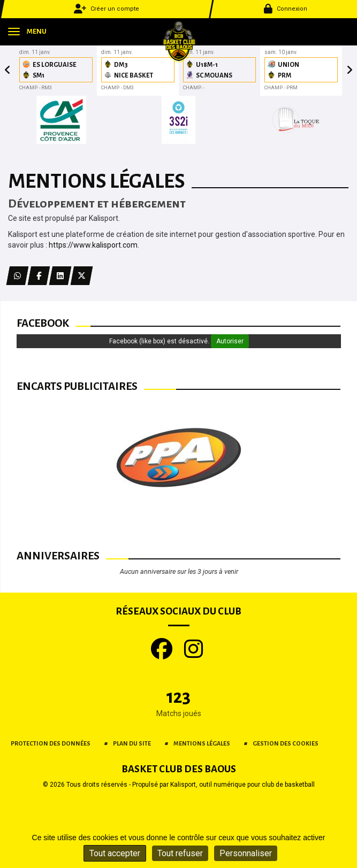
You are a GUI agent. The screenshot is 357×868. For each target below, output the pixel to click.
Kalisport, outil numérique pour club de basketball (242, 785)
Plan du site (132, 743)
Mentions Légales (202, 743)
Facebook (43, 323)
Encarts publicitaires (77, 386)
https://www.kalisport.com (93, 245)
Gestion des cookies (286, 743)
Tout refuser (180, 853)
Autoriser (230, 341)
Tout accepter (115, 853)
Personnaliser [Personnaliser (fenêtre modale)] (246, 853)
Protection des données (51, 743)
